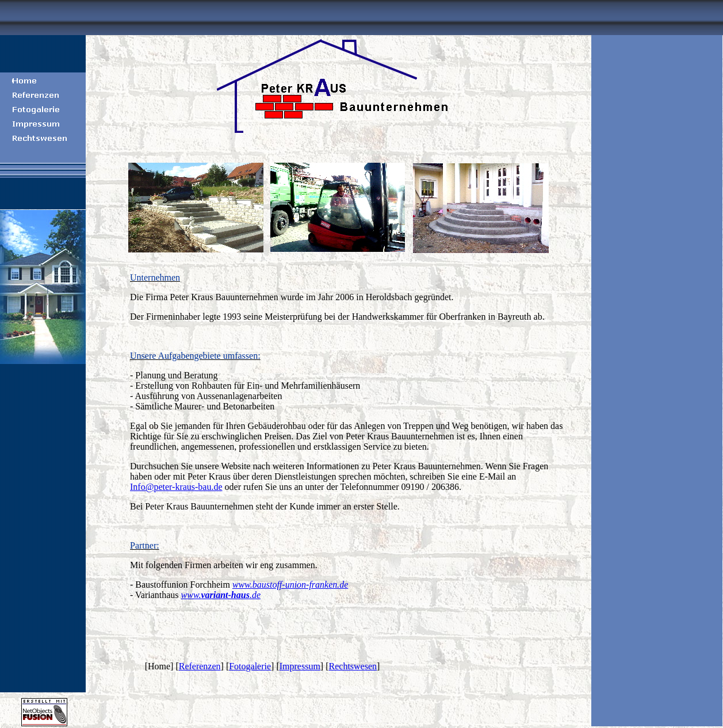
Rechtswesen (353, 666)
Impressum (300, 666)
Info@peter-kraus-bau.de (176, 487)
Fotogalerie (250, 666)
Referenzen (200, 666)
